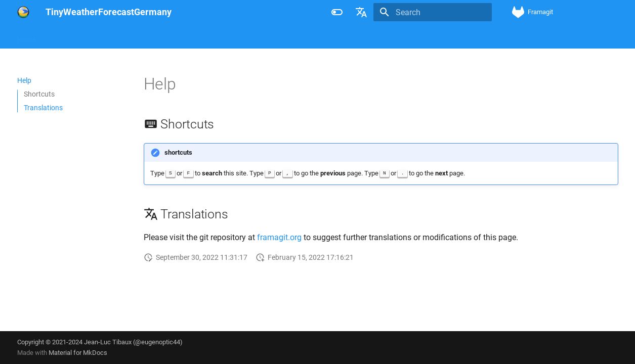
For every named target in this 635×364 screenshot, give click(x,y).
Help (55, 37)
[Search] (433, 12)
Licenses (88, 37)
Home (27, 37)
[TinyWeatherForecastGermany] (23, 12)
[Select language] (361, 12)
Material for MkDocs (78, 353)
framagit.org (279, 237)
